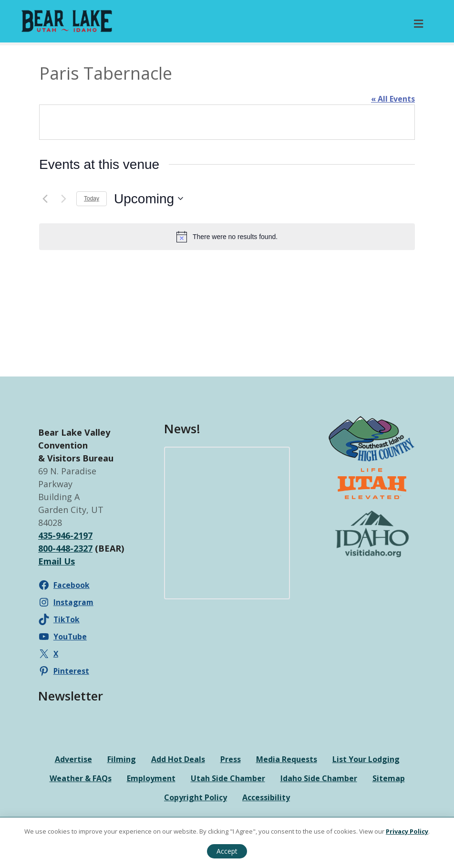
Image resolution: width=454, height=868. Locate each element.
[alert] (227, 237)
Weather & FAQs (81, 778)
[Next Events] (63, 199)
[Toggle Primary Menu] (418, 24)
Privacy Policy (407, 831)
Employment (151, 778)
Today (92, 199)
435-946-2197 (65, 535)
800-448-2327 (65, 548)
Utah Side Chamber (228, 778)
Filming (122, 759)
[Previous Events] (45, 199)
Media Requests (287, 759)
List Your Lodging (366, 759)
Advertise (73, 759)
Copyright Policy (196, 797)
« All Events (393, 99)
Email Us (57, 561)
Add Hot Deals (178, 759)
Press (231, 759)
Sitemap (389, 778)
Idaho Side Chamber (319, 778)
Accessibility (266, 797)
